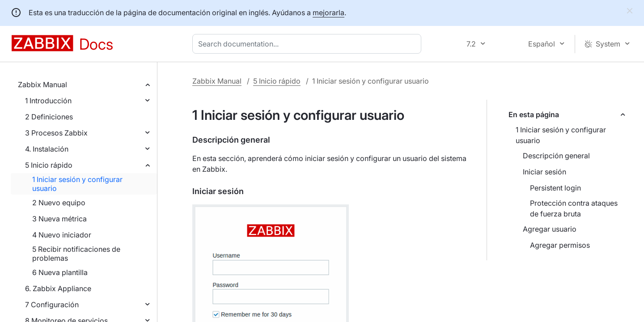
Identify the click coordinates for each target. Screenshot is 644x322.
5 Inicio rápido (49, 165)
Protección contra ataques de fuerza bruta (574, 208)
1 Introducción (48, 101)
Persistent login (555, 188)
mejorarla (328, 13)
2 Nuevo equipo (59, 203)
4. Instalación (47, 149)
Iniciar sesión (544, 172)
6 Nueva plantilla (60, 272)
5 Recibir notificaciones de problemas (76, 254)
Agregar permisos (560, 245)
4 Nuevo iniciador (62, 235)
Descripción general (556, 156)
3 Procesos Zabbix (56, 133)
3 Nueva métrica (59, 219)
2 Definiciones (49, 117)
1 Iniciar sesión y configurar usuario (77, 184)
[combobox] (309, 44)
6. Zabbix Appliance (58, 288)
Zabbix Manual (42, 85)
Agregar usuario (550, 229)
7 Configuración (52, 305)
